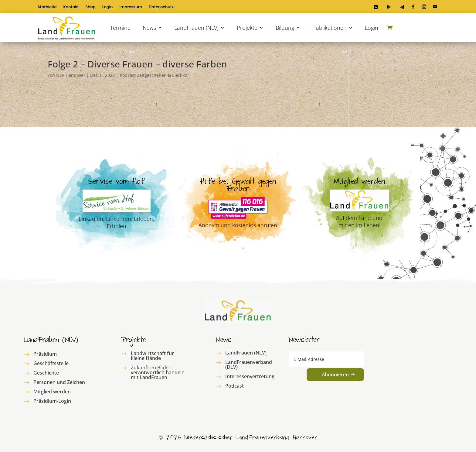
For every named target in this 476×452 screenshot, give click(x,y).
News (149, 28)
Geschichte (46, 373)
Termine (120, 28)
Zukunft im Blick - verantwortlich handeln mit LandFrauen (158, 372)
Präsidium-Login (52, 401)
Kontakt (71, 7)
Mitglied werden (52, 392)
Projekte (247, 28)
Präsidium (45, 354)
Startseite (47, 7)
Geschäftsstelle (51, 363)
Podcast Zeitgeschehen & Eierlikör (154, 75)
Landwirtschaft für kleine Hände (152, 356)
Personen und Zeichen (59, 382)
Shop (90, 7)
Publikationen (330, 28)
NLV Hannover (71, 75)
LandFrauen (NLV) (196, 28)
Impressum (131, 7)
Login (108, 7)
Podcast (235, 386)
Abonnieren (335, 375)
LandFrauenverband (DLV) (249, 365)
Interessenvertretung (250, 376)
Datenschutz (161, 7)
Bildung (285, 28)
